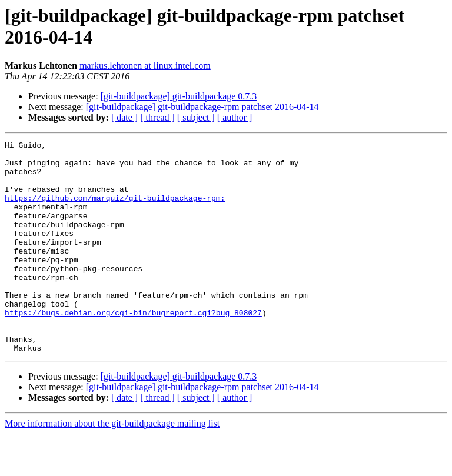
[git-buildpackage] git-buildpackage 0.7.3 (179, 96)
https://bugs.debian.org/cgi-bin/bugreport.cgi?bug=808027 (133, 348)
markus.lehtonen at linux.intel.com (145, 66)
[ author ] (235, 117)
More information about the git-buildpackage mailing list (112, 466)
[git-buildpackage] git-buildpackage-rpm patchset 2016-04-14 (202, 107)
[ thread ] (157, 117)
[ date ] (124, 117)
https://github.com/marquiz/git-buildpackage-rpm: (115, 210)
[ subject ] (196, 117)
